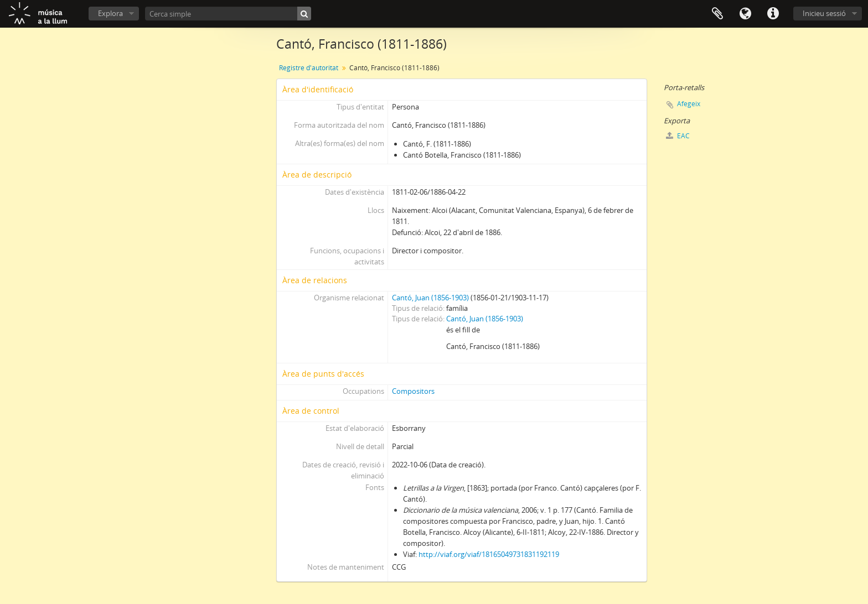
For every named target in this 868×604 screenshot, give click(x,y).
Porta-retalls (717, 14)
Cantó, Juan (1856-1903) (430, 298)
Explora (110, 13)
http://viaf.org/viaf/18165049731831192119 (489, 554)
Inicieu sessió (824, 13)
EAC (678, 136)
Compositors (413, 391)
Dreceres (773, 14)
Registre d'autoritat (309, 68)
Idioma (745, 14)
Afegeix (689, 104)
